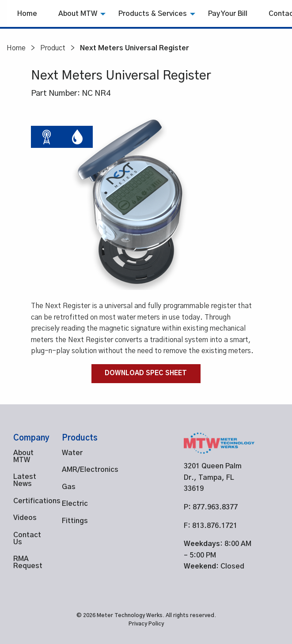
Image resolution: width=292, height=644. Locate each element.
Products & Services (153, 14)
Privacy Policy (146, 624)
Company (31, 438)
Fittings (73, 521)
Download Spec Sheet (146, 373)
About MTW (78, 14)
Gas (69, 487)
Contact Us (24, 539)
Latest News (24, 480)
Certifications (24, 501)
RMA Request (24, 562)
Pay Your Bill (228, 14)
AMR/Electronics (73, 470)
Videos (24, 518)
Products (80, 438)
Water (72, 453)
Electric (73, 504)
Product (53, 48)
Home (27, 14)
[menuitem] (27, 13)
